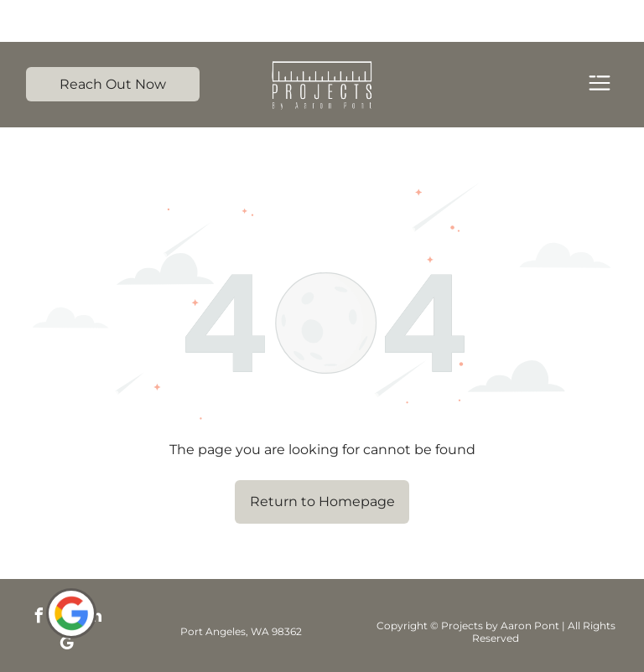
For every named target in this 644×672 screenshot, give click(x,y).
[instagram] (67, 576)
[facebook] (39, 576)
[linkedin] (95, 576)
